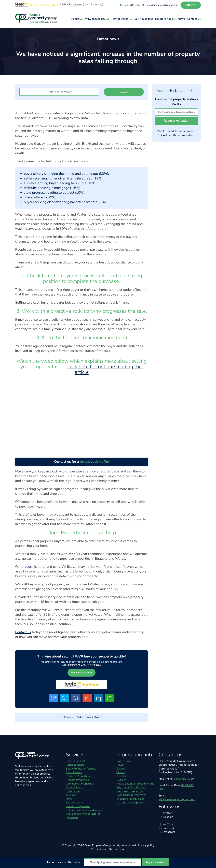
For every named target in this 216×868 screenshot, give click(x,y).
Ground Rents (74, 788)
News (182, 19)
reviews (75, 5)
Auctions (71, 795)
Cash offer (191, 5)
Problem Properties (78, 776)
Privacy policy (146, 845)
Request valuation (177, 121)
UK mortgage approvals (131, 803)
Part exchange (74, 803)
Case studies (124, 761)
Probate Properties (77, 780)
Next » (97, 717)
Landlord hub (166, 19)
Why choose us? (97, 19)
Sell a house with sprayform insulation (83, 816)
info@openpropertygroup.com (177, 799)
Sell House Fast (76, 761)
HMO (69, 799)
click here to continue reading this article (105, 369)
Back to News (84, 717)
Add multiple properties (176, 135)
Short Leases (74, 772)
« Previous (68, 717)
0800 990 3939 (184, 779)
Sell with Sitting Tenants (81, 769)
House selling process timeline (135, 784)
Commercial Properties (80, 784)
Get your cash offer (82, 673)
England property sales (130, 799)
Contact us (23, 632)
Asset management (78, 806)
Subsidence (73, 791)
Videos (121, 772)
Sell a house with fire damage (84, 810)
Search (124, 92)
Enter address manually (176, 131)
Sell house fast (144, 19)
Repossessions (75, 765)
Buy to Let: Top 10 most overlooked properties (131, 789)
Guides (121, 769)
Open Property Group (98, 845)
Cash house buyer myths (131, 795)
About (77, 19)
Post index (97, 849)
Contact (194, 19)
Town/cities (123, 776)
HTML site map (116, 849)
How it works (122, 19)
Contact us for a (82, 462)
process (28, 567)
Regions (121, 780)
